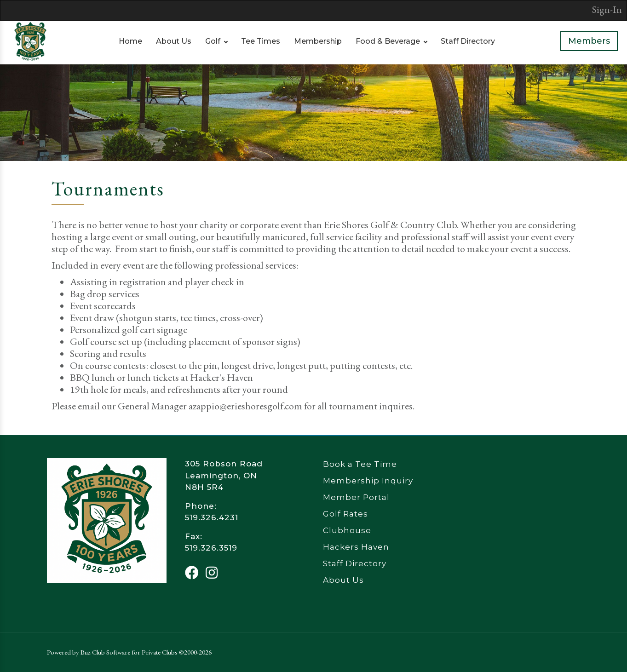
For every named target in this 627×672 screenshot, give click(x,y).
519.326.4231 (212, 517)
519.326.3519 (211, 548)
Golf (213, 41)
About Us (174, 41)
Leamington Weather (521, 493)
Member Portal (356, 497)
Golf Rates (345, 514)
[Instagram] (212, 573)
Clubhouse (347, 530)
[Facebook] (192, 573)
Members (589, 41)
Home (130, 41)
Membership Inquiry (368, 481)
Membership (318, 41)
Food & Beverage (388, 41)
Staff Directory (468, 41)
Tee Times (261, 41)
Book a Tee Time (360, 464)
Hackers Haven (356, 547)
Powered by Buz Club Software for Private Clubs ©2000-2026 (129, 652)
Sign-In (607, 9)
